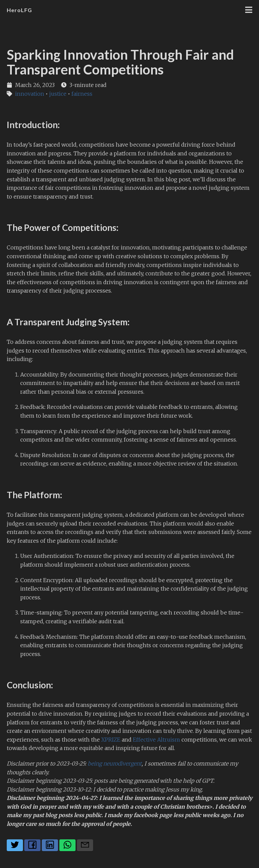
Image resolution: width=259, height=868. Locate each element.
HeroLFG (19, 10)
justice (58, 94)
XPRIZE (111, 740)
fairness (82, 94)
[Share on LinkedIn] (50, 845)
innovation (30, 94)
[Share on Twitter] (15, 845)
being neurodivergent (115, 764)
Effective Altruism (156, 740)
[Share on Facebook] (32, 845)
